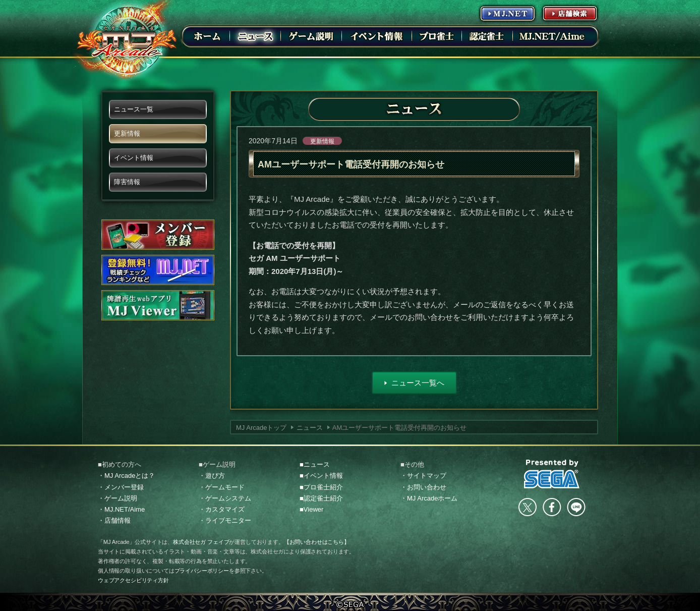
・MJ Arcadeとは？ (126, 476)
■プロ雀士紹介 (321, 487)
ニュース (310, 428)
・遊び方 (212, 476)
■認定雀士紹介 (321, 498)
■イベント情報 (321, 476)
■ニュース (315, 464)
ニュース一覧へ (418, 383)
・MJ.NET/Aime (121, 509)
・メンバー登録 (121, 487)
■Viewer (311, 509)
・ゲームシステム (225, 498)
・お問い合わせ (423, 487)
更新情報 (322, 141)
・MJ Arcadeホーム (429, 498)
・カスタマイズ (222, 509)
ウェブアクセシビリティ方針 (133, 580)
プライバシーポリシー (202, 571)
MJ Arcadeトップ (261, 428)
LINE (576, 507)
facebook (552, 507)
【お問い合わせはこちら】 (317, 542)
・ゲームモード (222, 487)
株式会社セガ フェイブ (201, 542)
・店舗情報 (114, 520)
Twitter (528, 507)
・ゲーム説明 (118, 498)
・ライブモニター (225, 520)
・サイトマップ (423, 476)
